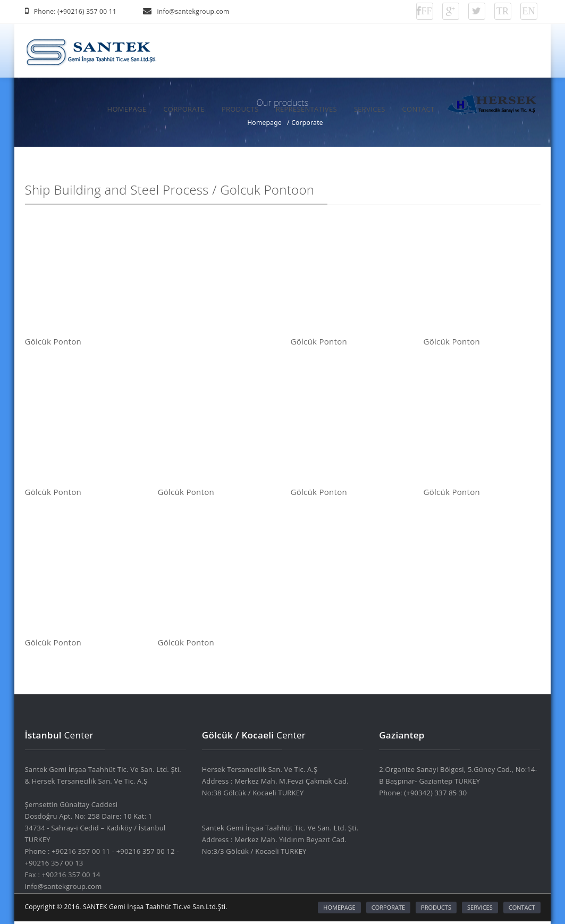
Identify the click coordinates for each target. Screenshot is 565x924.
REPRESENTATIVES (306, 109)
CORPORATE (184, 109)
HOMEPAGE (127, 109)
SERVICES (370, 109)
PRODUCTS (240, 109)
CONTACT (419, 109)
